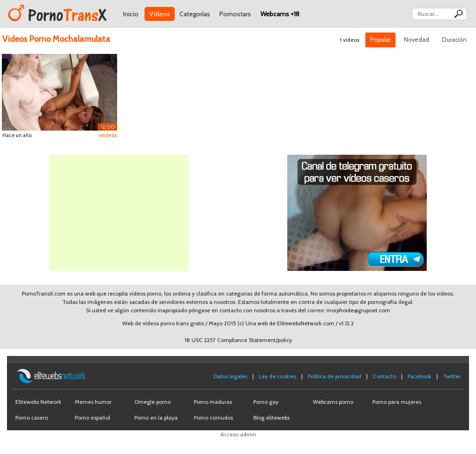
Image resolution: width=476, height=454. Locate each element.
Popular (380, 39)
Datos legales (230, 376)
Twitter (452, 376)
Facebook (420, 376)
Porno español (93, 418)
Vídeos (160, 14)
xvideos (108, 135)
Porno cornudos (213, 418)
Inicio (131, 14)
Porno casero (32, 418)
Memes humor (93, 402)
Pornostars (235, 14)
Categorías (195, 14)
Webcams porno (333, 402)
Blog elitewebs (271, 418)
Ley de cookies (278, 376)
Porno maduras (213, 402)
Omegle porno (152, 402)
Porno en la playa (156, 418)
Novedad (416, 39)
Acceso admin (238, 434)
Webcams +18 (280, 14)
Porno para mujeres (397, 402)
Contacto (384, 376)
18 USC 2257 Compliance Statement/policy (238, 340)
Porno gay (266, 402)
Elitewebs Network (38, 402)
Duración (454, 39)
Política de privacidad (334, 376)
